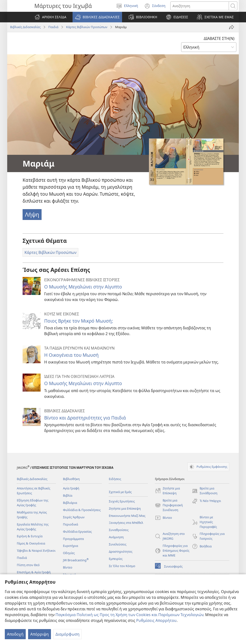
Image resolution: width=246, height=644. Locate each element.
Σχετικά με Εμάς (120, 492)
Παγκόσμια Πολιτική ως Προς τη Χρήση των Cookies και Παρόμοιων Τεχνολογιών (129, 615)
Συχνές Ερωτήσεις (122, 501)
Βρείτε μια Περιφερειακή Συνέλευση (169, 505)
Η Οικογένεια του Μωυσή (71, 355)
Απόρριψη (40, 634)
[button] (97, 17)
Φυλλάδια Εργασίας (77, 531)
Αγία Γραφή (71, 488)
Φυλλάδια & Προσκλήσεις (82, 510)
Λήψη (32, 214)
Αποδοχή (15, 634)
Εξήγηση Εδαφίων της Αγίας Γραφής (33, 503)
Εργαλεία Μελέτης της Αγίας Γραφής (33, 527)
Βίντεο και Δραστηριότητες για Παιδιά (85, 418)
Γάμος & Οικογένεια (31, 543)
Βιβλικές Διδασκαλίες (25, 27)
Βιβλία (68, 495)
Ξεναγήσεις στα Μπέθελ (126, 523)
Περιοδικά (71, 524)
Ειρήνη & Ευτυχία (30, 536)
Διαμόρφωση (68, 634)
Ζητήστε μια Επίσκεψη (125, 508)
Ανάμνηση (116, 537)
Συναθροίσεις (119, 530)
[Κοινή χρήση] (232, 27)
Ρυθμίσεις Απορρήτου (156, 620)
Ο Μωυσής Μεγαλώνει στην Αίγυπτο (83, 287)
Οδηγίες (69, 553)
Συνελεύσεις (118, 544)
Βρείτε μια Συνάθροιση (205, 491)
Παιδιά (53, 27)
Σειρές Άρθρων (74, 517)
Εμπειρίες (116, 559)
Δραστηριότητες (121, 551)
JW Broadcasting (76, 560)
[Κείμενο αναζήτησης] (200, 6)
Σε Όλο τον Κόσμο (122, 566)
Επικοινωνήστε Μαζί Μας (127, 516)
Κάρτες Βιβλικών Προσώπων (87, 27)
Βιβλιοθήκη (71, 479)
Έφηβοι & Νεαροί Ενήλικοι (36, 550)
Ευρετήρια (71, 546)
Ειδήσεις (115, 479)
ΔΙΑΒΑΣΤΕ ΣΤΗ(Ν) (219, 38)
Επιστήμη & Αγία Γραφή (34, 572)
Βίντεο (68, 567)
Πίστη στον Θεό (28, 565)
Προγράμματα (73, 539)
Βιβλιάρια (70, 503)
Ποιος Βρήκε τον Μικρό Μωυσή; (79, 321)
